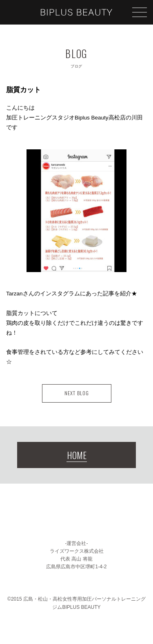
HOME (77, 455)
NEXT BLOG (77, 393)
